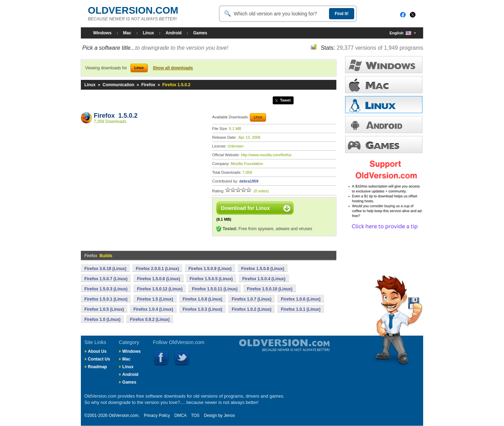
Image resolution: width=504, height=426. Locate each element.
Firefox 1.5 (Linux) (155, 299)
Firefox (148, 85)
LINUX (384, 105)
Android (174, 33)
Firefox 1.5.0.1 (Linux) (106, 299)
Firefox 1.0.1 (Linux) (300, 309)
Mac (127, 33)
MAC (384, 85)
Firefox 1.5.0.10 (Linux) (269, 289)
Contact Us (99, 359)
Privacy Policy (157, 415)
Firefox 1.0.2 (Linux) (251, 309)
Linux (148, 33)
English (400, 33)
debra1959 (249, 181)
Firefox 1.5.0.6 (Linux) (158, 279)
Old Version (266, 351)
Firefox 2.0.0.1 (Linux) (157, 269)
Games (200, 33)
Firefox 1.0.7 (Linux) (251, 299)
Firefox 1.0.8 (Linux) (202, 299)
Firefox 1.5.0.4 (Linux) (264, 279)
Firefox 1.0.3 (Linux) (202, 309)
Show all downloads (173, 68)
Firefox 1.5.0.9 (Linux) (210, 269)
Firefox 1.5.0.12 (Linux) (160, 289)
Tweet (285, 100)
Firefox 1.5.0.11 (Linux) (215, 289)
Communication (118, 85)
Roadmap (97, 367)
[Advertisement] (143, 179)
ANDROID (384, 125)
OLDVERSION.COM (133, 10)
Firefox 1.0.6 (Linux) (300, 299)
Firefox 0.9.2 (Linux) (150, 319)
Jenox (229, 415)
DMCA (180, 415)
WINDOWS (384, 65)
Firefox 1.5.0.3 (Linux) (106, 289)
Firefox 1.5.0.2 (116, 116)
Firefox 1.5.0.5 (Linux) (211, 279)
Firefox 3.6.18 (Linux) (105, 269)
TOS (195, 415)
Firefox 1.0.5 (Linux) (104, 309)
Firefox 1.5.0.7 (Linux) (106, 279)
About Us (97, 351)
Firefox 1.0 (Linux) (102, 319)
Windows (102, 33)
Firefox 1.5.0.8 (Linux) (263, 269)
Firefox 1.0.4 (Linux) (153, 309)
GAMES (384, 145)
